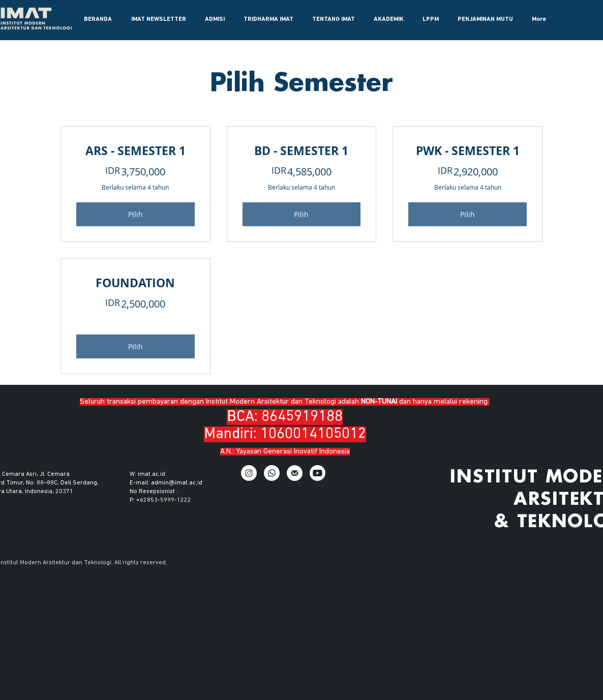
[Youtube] (318, 473)
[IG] (249, 473)
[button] (215, 19)
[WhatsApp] (272, 473)
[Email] (295, 473)
